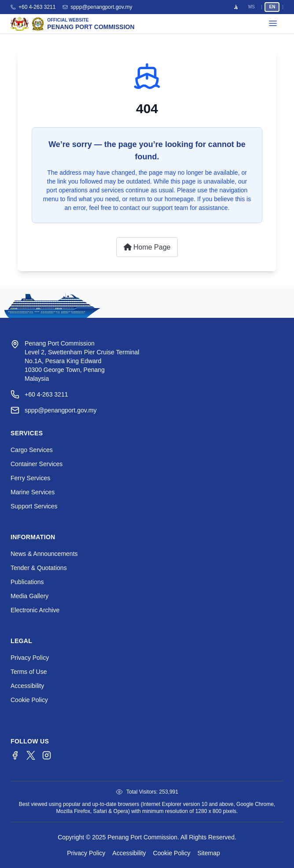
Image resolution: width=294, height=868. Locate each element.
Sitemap (208, 853)
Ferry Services (30, 478)
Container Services (37, 464)
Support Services (34, 506)
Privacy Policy (30, 658)
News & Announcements (44, 554)
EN (272, 7)
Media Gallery (29, 596)
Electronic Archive (35, 610)
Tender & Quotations (39, 568)
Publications (27, 582)
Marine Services (33, 492)
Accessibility (27, 686)
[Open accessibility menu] (236, 7)
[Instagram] (47, 755)
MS (252, 7)
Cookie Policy (29, 700)
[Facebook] (15, 755)
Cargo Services (32, 450)
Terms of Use (29, 672)
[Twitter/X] (31, 755)
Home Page (147, 247)
